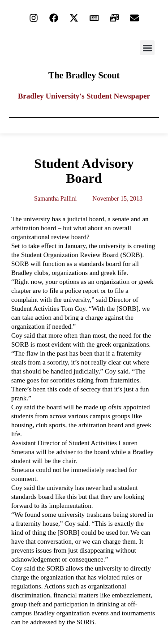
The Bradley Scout (84, 75)
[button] (147, 48)
